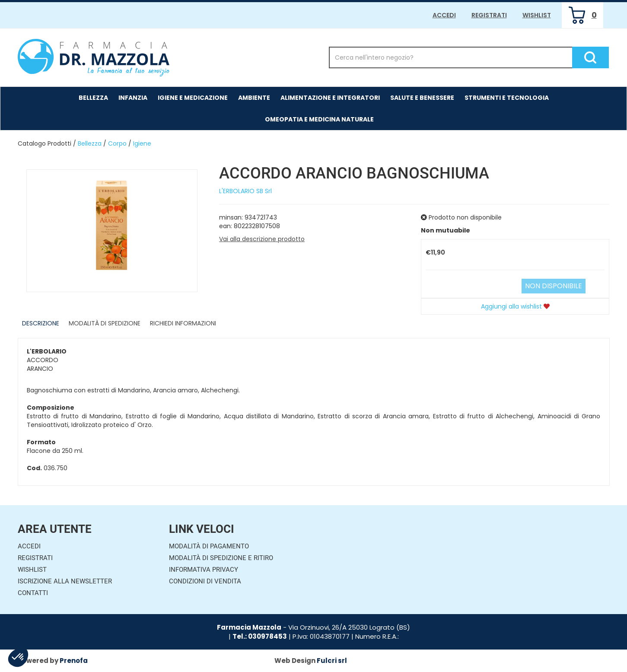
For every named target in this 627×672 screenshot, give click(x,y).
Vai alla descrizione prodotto (262, 239)
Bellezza (90, 143)
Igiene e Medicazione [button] (193, 98)
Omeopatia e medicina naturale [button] (319, 119)
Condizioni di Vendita (205, 581)
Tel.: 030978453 (260, 636)
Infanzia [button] (133, 98)
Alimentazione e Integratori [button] (330, 98)
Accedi (444, 15)
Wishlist (537, 15)
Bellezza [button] (93, 98)
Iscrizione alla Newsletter (65, 581)
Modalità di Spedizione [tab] (105, 323)
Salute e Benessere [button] (422, 98)
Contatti (33, 593)
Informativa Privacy (204, 570)
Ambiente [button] (254, 98)
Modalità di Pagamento (209, 546)
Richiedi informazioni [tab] (183, 323)
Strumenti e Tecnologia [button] (507, 98)
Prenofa (74, 661)
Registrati (489, 15)
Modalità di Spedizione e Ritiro (221, 558)
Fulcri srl (332, 661)
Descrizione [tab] (41, 323)
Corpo (117, 143)
